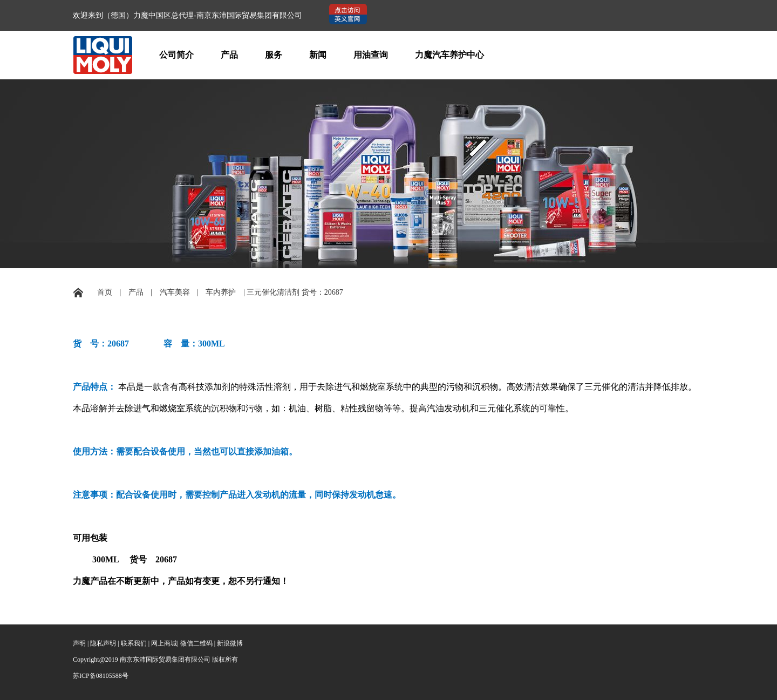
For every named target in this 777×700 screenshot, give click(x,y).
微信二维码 (196, 643)
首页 (105, 292)
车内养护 (221, 292)
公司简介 (176, 55)
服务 (274, 55)
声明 (79, 643)
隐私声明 (103, 643)
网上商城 (164, 643)
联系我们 (134, 643)
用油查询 (371, 55)
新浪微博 (230, 643)
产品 (229, 55)
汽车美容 (175, 292)
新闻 (318, 55)
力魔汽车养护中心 (449, 55)
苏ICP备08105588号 (101, 676)
